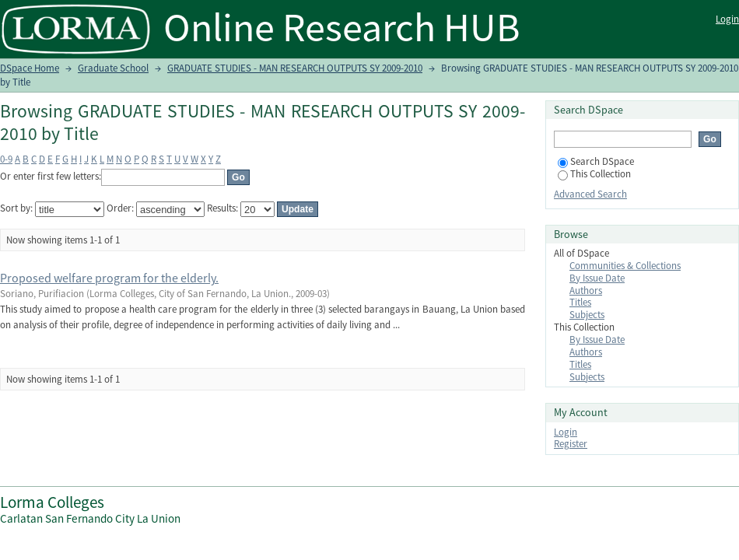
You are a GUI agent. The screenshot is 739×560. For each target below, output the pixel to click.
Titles (580, 302)
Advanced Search (590, 194)
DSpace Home (30, 68)
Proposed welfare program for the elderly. (109, 278)
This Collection (594, 174)
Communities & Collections (625, 266)
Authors (586, 290)
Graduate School (113, 68)
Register (571, 444)
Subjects (587, 315)
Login (727, 19)
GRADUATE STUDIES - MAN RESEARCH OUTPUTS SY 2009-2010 (295, 68)
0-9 (6, 159)
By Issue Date (597, 278)
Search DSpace (596, 161)
